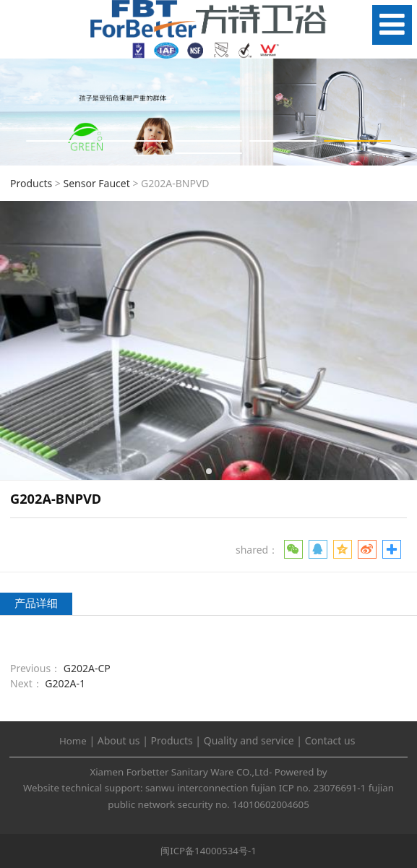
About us (119, 740)
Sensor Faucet (96, 183)
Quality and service (249, 740)
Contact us (330, 740)
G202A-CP (87, 668)
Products (31, 183)
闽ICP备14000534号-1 (208, 851)
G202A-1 (65, 683)
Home (73, 741)
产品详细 (36, 603)
